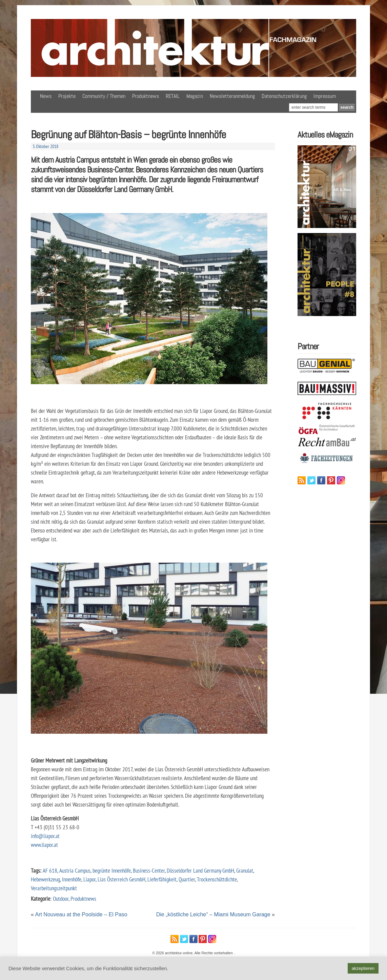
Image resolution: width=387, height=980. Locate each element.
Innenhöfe (72, 879)
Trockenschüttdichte (217, 879)
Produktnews (146, 96)
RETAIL (173, 96)
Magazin (195, 96)
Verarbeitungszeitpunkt (54, 888)
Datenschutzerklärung (284, 96)
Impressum (325, 96)
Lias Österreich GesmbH (121, 879)
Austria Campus (75, 870)
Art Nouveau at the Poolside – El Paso (81, 914)
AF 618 (50, 870)
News (46, 96)
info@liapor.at (45, 836)
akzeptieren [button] (363, 968)
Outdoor (61, 899)
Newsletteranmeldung (232, 96)
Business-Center (149, 870)
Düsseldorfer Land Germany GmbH (200, 870)
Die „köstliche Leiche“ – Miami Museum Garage (213, 914)
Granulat (245, 870)
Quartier (187, 879)
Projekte (67, 96)
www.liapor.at (44, 845)
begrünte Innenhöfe (112, 870)
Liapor (89, 879)
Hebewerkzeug (45, 879)
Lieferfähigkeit (162, 879)
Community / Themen (104, 96)
